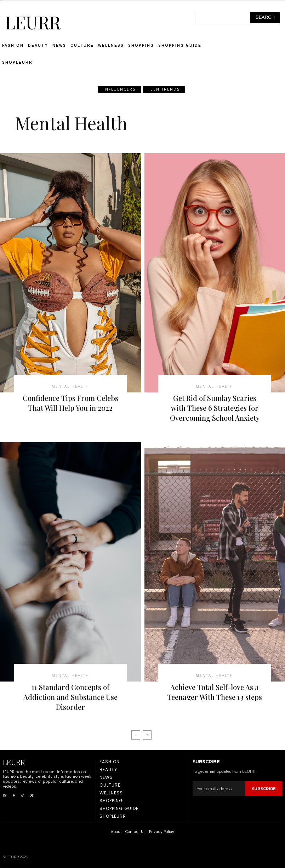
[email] (219, 789)
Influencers (119, 90)
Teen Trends (164, 90)
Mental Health (70, 386)
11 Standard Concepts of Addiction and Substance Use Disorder (70, 697)
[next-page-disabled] (147, 735)
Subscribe (264, 789)
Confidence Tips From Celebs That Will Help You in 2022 (70, 403)
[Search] (265, 17)
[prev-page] (136, 735)
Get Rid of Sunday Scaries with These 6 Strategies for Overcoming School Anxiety (215, 408)
